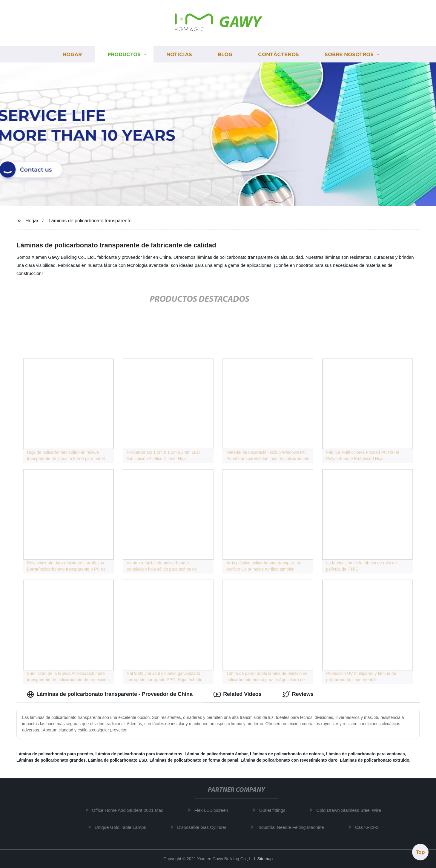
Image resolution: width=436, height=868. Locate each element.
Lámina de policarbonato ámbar (216, 754)
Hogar (72, 55)
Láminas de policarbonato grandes (51, 760)
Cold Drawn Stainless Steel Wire (350, 810)
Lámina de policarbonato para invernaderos (139, 754)
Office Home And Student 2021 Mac (129, 810)
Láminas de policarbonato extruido (375, 760)
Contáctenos (278, 55)
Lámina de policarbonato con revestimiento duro (289, 760)
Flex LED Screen (213, 810)
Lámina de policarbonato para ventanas (366, 754)
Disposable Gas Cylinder (204, 827)
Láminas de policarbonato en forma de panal (194, 760)
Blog (225, 55)
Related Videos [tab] (238, 694)
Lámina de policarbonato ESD (118, 760)
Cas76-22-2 (369, 827)
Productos (124, 55)
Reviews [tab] (298, 694)
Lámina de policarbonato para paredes (55, 754)
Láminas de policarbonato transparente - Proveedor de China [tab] (110, 694)
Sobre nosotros (349, 55)
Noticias (179, 55)
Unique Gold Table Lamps (122, 827)
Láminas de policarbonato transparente (90, 221)
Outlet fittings (274, 810)
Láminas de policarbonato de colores (287, 754)
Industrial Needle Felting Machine (293, 827)
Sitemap (265, 859)
